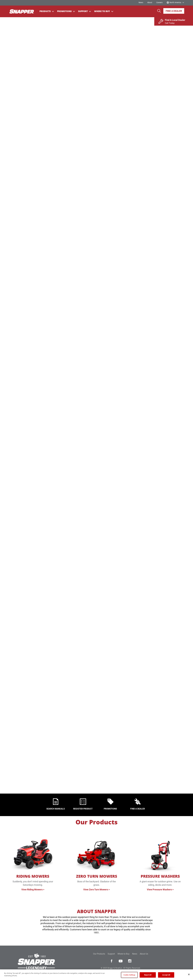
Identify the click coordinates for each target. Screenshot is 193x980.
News (141, 2)
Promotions (66, 11)
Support (85, 11)
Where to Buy (124, 954)
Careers (159, 2)
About (150, 2)
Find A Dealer (174, 11)
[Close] (189, 974)
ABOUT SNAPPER (97, 911)
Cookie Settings (129, 975)
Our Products (97, 822)
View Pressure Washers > (160, 890)
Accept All (166, 975)
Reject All (148, 975)
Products (47, 11)
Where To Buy (104, 11)
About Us (144, 954)
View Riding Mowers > (33, 890)
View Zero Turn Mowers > (96, 890)
